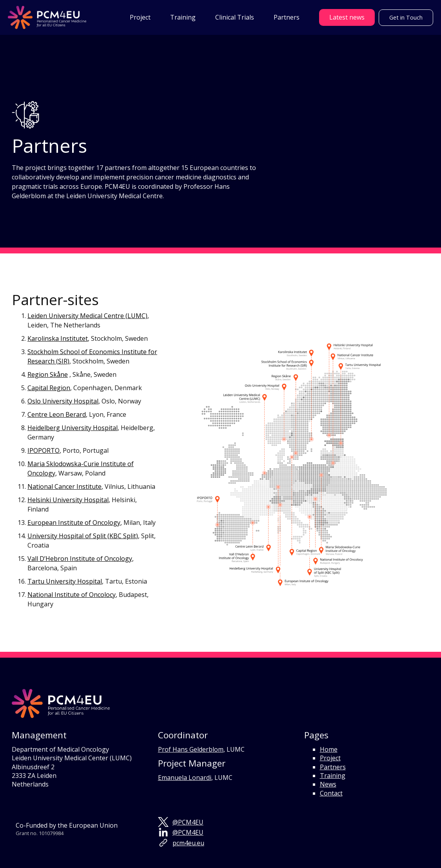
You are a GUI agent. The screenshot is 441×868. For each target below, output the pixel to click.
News (328, 784)
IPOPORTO (44, 450)
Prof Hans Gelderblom (191, 749)
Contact (331, 793)
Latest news (347, 17)
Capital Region (49, 388)
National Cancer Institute (64, 486)
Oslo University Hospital (63, 401)
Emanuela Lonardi (185, 778)
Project (330, 758)
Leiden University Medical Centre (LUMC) (87, 316)
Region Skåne (48, 374)
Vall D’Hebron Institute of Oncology (80, 559)
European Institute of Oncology (74, 523)
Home (329, 749)
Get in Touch (406, 17)
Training (333, 776)
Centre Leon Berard (57, 414)
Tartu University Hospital (65, 581)
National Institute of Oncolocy (72, 595)
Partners (333, 767)
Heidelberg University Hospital (73, 428)
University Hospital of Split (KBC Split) (83, 536)
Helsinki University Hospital (68, 500)
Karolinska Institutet (58, 338)
